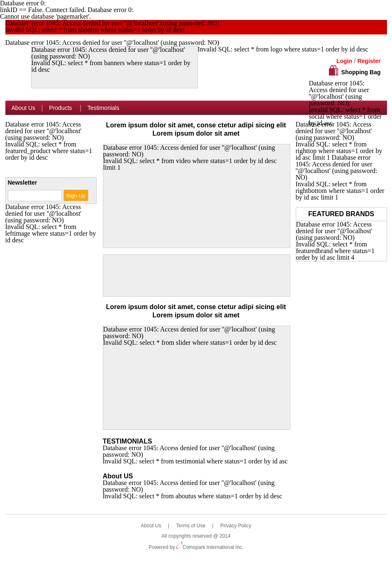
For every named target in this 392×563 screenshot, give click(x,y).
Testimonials (103, 108)
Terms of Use (191, 526)
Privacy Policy (236, 526)
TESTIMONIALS (128, 441)
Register (369, 61)
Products (61, 108)
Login (344, 61)
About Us (24, 108)
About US (118, 476)
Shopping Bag (361, 72)
